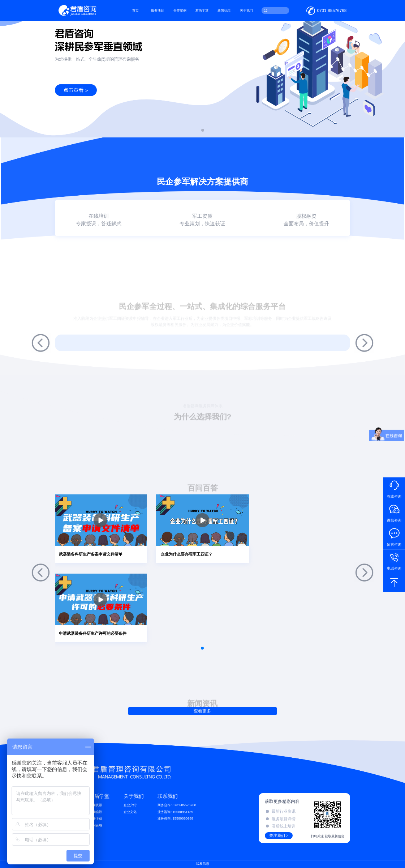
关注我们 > (279, 835)
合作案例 (180, 10)
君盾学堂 (202, 10)
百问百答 (96, 825)
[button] (203, 130)
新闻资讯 (96, 805)
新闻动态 (224, 10)
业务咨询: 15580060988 (175, 818)
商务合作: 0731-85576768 (177, 805)
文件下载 (96, 818)
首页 (135, 10)
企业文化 (130, 812)
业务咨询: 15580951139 (175, 812)
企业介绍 (130, 805)
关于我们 (246, 10)
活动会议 (96, 812)
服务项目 (158, 10)
